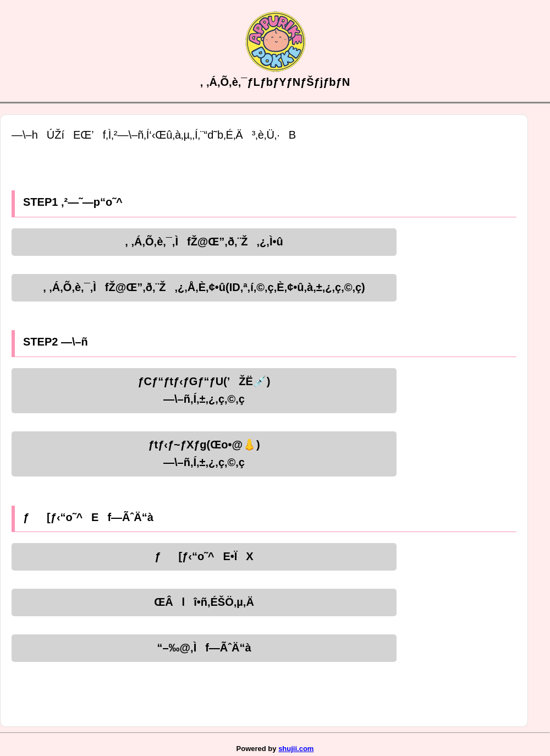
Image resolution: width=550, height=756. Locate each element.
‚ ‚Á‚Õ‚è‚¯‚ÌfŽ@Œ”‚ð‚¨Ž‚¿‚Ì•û (204, 242)
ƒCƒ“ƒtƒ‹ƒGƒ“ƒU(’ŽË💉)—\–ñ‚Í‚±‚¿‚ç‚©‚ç (204, 390)
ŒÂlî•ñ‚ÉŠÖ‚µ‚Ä (204, 602)
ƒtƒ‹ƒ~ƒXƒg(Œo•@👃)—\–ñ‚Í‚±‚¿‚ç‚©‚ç (204, 453)
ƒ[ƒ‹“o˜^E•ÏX (204, 556)
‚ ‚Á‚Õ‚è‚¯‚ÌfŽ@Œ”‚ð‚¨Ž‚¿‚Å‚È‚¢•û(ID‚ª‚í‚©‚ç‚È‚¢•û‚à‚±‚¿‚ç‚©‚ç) (204, 287)
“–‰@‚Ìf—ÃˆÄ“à (204, 648)
